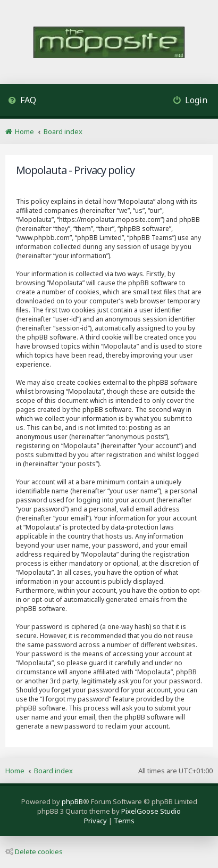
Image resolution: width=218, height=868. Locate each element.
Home (15, 771)
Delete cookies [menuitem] (34, 852)
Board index (53, 771)
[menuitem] (22, 101)
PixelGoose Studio (151, 811)
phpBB (72, 801)
